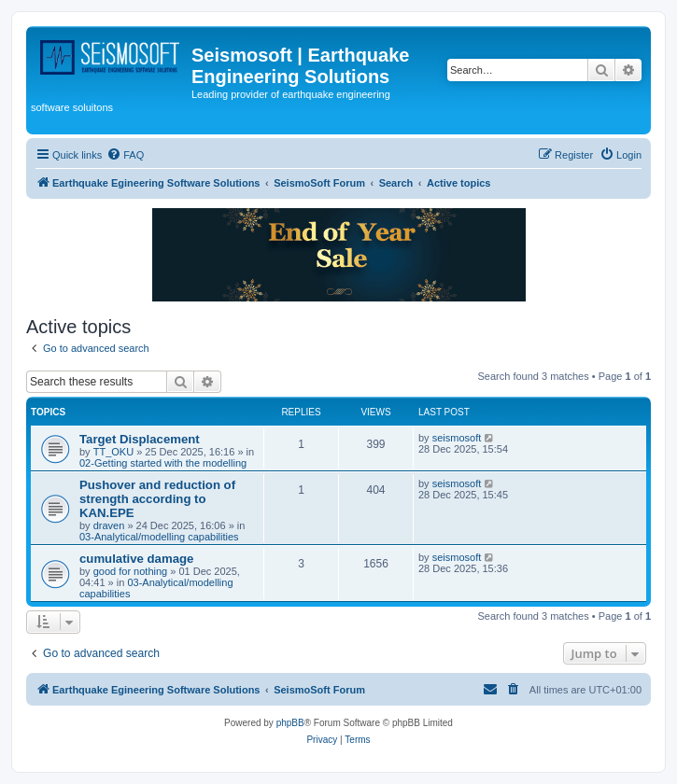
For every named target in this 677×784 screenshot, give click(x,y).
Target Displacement (140, 439)
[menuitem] (125, 155)
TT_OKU (113, 452)
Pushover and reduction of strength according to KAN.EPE (157, 499)
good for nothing (131, 571)
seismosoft (457, 438)
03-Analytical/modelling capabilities (159, 537)
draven (109, 525)
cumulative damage (136, 559)
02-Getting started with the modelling (163, 463)
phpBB (290, 723)
